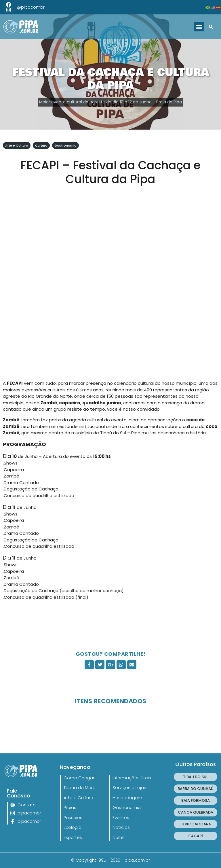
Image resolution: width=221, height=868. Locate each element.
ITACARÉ (196, 836)
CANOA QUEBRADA (196, 812)
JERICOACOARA (196, 824)
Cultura (41, 145)
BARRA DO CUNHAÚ (196, 789)
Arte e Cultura (17, 145)
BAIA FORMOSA (196, 800)
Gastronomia (65, 145)
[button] (199, 27)
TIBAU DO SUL (196, 777)
